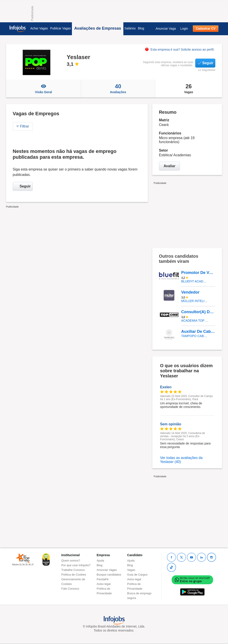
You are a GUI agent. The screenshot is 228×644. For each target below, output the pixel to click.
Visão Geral (43, 88)
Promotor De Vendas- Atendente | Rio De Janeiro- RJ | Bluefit (198, 273)
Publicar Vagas (60, 28)
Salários (130, 28)
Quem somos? (71, 561)
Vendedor (190, 292)
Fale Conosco (70, 589)
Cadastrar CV (206, 29)
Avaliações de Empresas (98, 28)
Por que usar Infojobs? (76, 565)
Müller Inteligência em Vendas (195, 301)
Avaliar (170, 166)
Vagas (189, 88)
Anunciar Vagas (107, 570)
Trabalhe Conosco (73, 570)
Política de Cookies (74, 575)
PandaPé (103, 579)
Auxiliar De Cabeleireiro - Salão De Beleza (198, 331)
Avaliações (118, 88)
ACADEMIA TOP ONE (195, 321)
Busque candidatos (109, 575)
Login (184, 29)
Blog (141, 28)
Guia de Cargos (137, 575)
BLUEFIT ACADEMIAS (195, 281)
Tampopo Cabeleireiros (195, 336)
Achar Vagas (39, 28)
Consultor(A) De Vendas (198, 312)
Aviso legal (104, 584)
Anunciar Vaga (166, 29)
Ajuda (100, 561)
